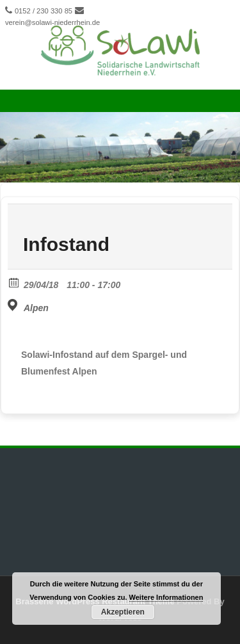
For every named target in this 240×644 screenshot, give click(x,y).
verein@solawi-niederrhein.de (52, 22)
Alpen (36, 308)
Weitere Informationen (166, 597)
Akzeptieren (123, 612)
